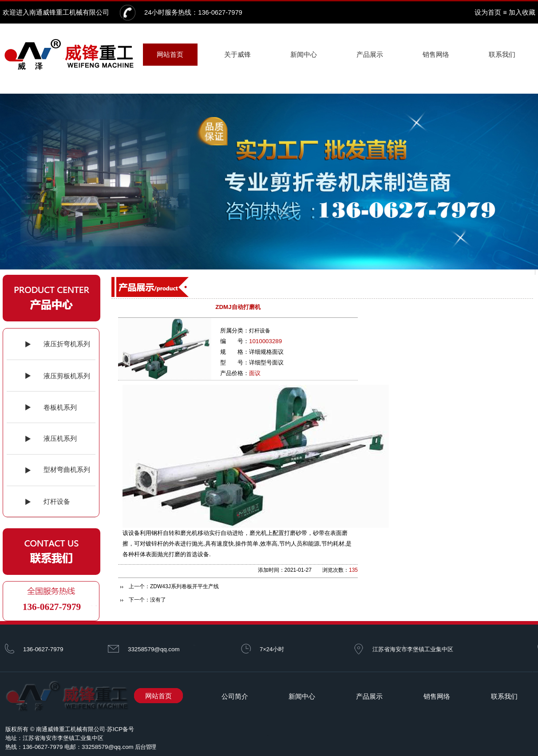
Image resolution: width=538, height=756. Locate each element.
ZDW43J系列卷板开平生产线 (184, 586)
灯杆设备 (260, 331)
